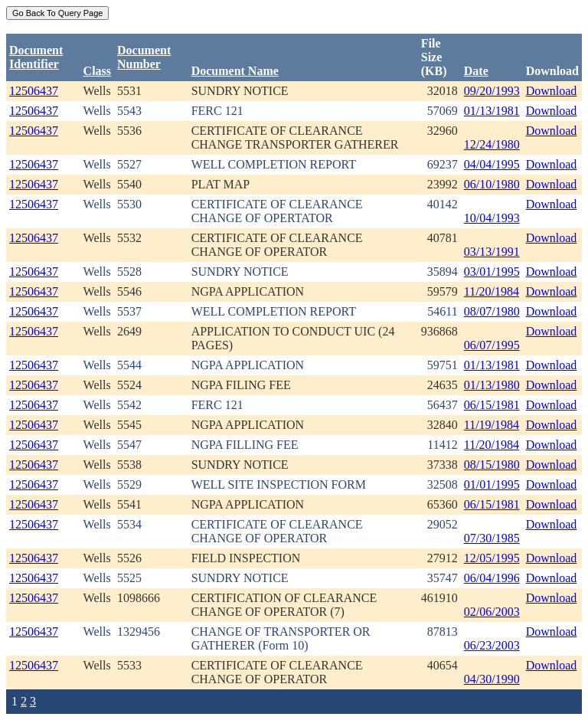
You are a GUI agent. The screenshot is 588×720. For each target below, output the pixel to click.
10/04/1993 (492, 218)
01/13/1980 (492, 385)
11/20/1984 (492, 291)
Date (476, 71)
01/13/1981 (492, 111)
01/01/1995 (492, 484)
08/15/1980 (492, 465)
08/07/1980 (492, 311)
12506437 (34, 91)
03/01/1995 (492, 272)
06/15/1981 (492, 405)
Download (552, 91)
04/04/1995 (492, 164)
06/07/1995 (492, 345)
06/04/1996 (492, 578)
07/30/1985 (492, 538)
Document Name (235, 71)
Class (97, 71)
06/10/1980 (492, 184)
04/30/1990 (492, 679)
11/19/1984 (492, 425)
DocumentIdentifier (36, 57)
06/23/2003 (492, 645)
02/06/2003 (492, 612)
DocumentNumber (144, 57)
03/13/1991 (492, 252)
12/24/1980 (492, 144)
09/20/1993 (492, 91)
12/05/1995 (492, 558)
